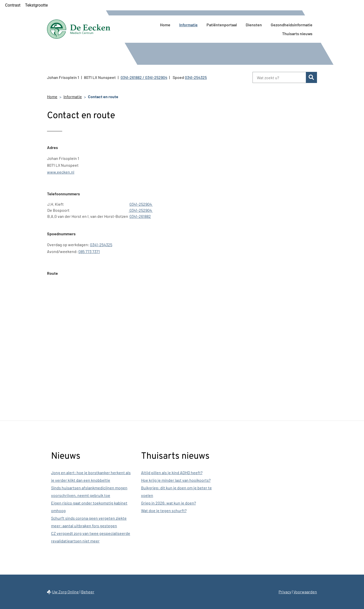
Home (165, 25)
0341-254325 (101, 245)
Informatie (188, 25)
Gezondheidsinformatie (292, 25)
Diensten (254, 25)
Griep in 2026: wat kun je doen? (168, 503)
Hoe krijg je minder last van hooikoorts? (176, 480)
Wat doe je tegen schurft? (164, 510)
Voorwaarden (305, 592)
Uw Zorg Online (65, 592)
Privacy (285, 592)
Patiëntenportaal (222, 25)
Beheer (88, 592)
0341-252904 (141, 204)
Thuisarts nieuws (297, 34)
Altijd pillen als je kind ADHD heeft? (172, 472)
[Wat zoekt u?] (279, 77)
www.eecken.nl (61, 172)
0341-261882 (140, 216)
